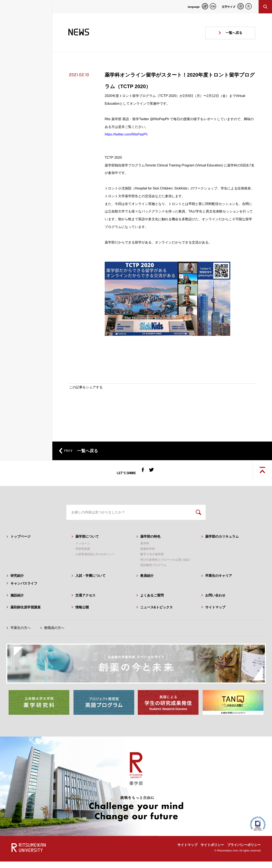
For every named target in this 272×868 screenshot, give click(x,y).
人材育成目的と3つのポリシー (95, 561)
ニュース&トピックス (157, 614)
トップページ (21, 544)
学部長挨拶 (83, 556)
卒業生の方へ (21, 635)
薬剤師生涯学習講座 (26, 614)
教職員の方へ (54, 635)
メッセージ (83, 551)
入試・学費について (90, 583)
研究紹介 (17, 583)
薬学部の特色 (150, 544)
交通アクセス (85, 602)
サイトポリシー (212, 851)
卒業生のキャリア (219, 583)
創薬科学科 (148, 556)
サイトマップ (215, 614)
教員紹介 (147, 583)
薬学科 (145, 551)
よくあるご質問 (152, 602)
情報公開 (82, 614)
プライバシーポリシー (244, 851)
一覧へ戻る (234, 33)
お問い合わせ (215, 602)
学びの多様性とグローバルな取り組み (165, 567)
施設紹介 (17, 602)
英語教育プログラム (153, 572)
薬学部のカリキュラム (222, 544)
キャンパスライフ (24, 591)
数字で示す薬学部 (152, 561)
